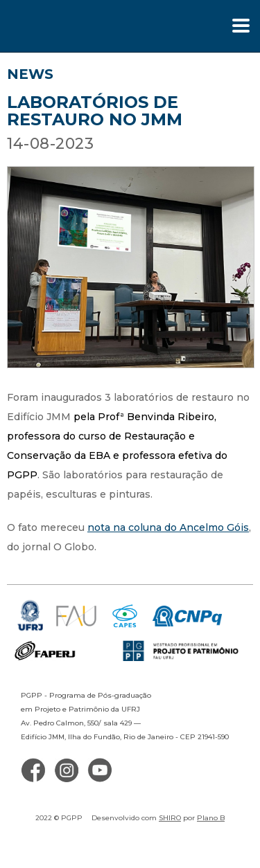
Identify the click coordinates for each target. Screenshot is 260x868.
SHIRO (170, 818)
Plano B (211, 818)
